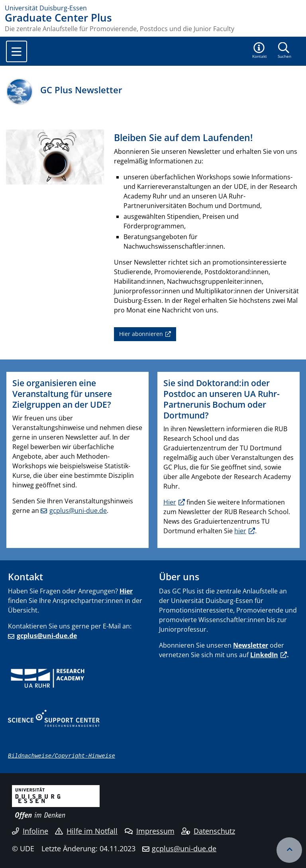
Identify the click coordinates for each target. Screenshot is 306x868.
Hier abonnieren (141, 334)
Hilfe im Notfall (86, 831)
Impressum (150, 831)
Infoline (30, 831)
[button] (260, 51)
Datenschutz (208, 831)
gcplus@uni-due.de (78, 511)
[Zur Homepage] (153, 8)
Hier (170, 502)
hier (240, 531)
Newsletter (251, 645)
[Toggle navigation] (17, 51)
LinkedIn (264, 655)
